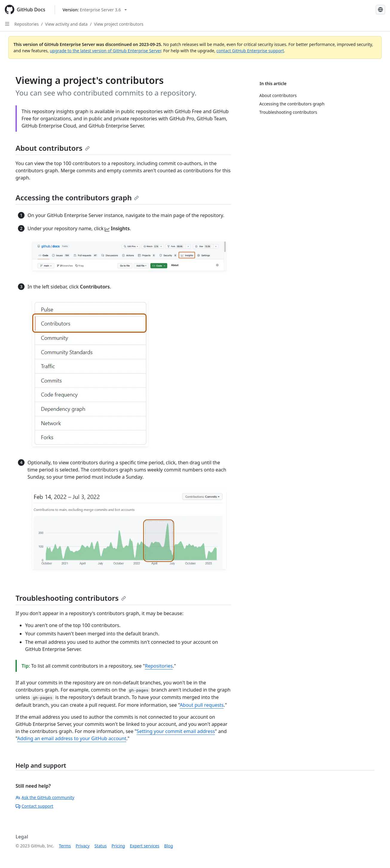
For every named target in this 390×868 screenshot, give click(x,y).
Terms (65, 846)
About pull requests (202, 705)
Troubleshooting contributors (71, 598)
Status (101, 846)
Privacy (83, 846)
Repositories (27, 24)
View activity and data (66, 24)
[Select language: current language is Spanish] (380, 10)
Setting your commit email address (176, 731)
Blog (169, 846)
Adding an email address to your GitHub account (72, 738)
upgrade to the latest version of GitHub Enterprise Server (105, 51)
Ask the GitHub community (45, 797)
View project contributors (119, 24)
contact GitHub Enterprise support (250, 51)
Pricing (118, 846)
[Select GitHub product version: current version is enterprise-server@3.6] (95, 10)
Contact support (34, 806)
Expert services (145, 846)
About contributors (53, 148)
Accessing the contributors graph (77, 198)
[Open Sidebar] (7, 24)
